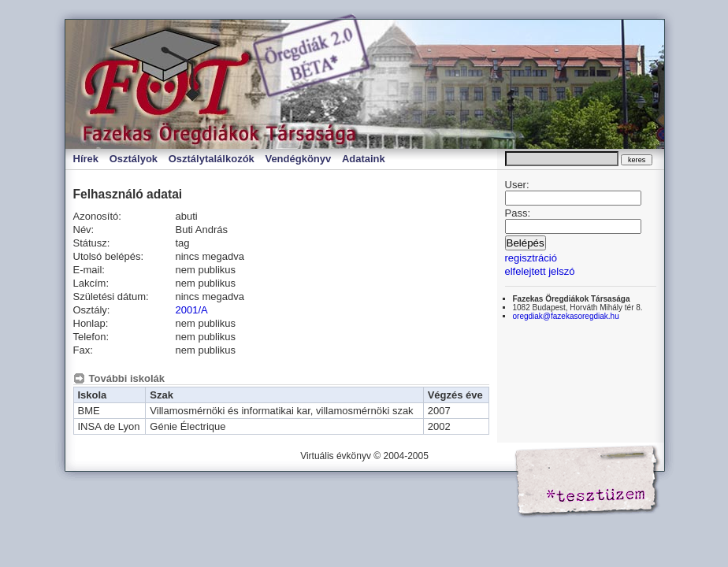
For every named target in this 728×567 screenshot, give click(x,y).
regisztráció (531, 258)
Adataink (364, 159)
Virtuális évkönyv (231, 84)
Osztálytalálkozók (212, 159)
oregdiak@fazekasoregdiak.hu (566, 316)
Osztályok (134, 159)
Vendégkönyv (298, 159)
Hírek (86, 159)
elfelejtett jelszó (540, 271)
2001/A (192, 310)
